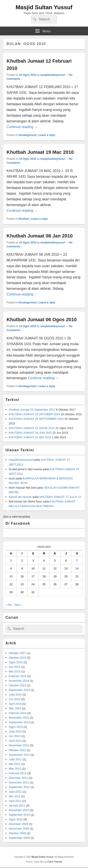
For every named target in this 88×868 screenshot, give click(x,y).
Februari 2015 (18, 676)
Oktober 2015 (17, 658)
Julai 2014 (15, 695)
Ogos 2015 (16, 662)
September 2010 (19, 815)
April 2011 (15, 801)
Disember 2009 (18, 824)
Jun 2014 (15, 699)
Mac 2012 (15, 769)
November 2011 (19, 782)
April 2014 (15, 704)
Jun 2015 (15, 667)
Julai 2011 (15, 792)
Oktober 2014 (17, 685)
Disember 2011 (18, 778)
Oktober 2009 (17, 833)
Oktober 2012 (17, 750)
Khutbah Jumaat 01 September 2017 (32, 410)
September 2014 (19, 690)
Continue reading (22, 127)
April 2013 (15, 741)
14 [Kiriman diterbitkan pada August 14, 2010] (77, 568)
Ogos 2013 (16, 727)
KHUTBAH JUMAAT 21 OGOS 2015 (32, 428)
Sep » (18, 605)
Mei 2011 (15, 796)
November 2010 (19, 810)
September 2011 (19, 787)
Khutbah (24, 219)
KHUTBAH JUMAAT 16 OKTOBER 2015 (34, 414)
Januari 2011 (17, 805)
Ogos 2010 (16, 819)
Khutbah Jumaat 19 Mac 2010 (40, 152)
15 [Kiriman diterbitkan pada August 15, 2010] (11, 576)
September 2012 (19, 755)
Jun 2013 (15, 736)
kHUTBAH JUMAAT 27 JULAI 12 (60, 497)
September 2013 (19, 722)
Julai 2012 (15, 759)
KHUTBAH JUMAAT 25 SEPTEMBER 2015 (36, 419)
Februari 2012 (18, 773)
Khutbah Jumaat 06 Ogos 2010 (42, 320)
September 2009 (19, 838)
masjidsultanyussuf (53, 75)
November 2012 (19, 745)
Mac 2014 (15, 708)
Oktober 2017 (17, 653)
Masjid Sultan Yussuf (44, 7)
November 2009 (19, 829)
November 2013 (19, 718)
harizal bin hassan (20, 497)
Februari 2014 (18, 713)
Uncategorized (27, 135)
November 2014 (19, 681)
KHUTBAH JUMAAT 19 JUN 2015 (30, 433)
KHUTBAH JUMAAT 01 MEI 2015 (30, 437)
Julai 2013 (15, 731)
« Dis (9, 605)
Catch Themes (55, 862)
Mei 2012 (15, 764)
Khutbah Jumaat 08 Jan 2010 (40, 236)
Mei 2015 (15, 671)
